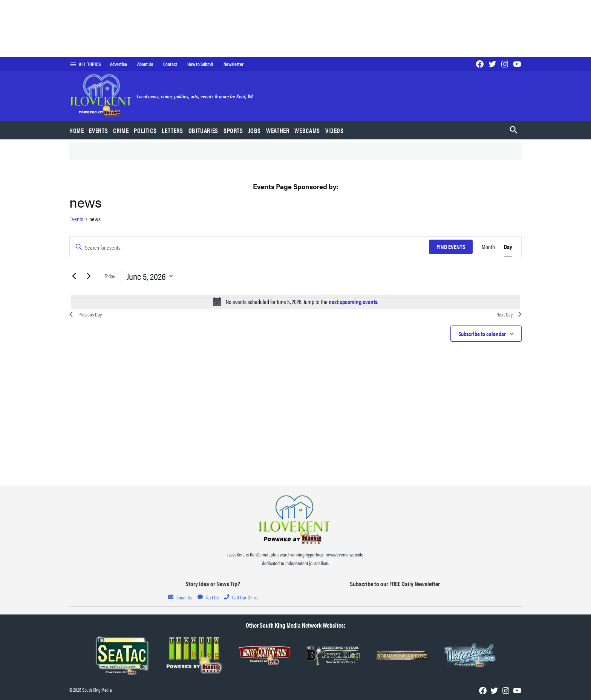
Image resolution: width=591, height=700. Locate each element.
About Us (145, 64)
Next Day (509, 314)
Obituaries (203, 130)
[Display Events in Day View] (508, 247)
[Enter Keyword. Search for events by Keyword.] (249, 247)
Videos (335, 130)
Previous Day (86, 314)
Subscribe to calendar (482, 334)
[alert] (295, 302)
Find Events (451, 247)
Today (110, 276)
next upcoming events (353, 302)
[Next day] (89, 276)
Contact (170, 64)
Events (98, 130)
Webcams (307, 130)
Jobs (255, 130)
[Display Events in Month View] (488, 247)
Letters (172, 130)
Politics (145, 130)
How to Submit (200, 64)
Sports (233, 130)
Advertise (119, 64)
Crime (121, 130)
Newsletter (233, 64)
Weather (278, 130)
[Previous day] (74, 276)
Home (77, 130)
